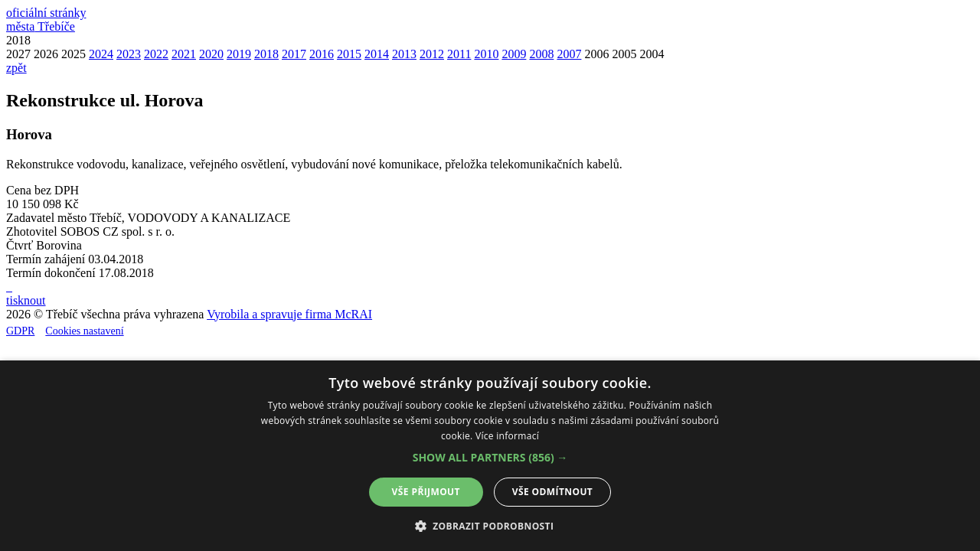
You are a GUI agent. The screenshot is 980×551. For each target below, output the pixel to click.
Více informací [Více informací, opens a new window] (507, 436)
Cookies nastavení (84, 331)
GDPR (20, 331)
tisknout (26, 300)
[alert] (490, 456)
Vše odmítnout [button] (552, 492)
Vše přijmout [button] (426, 492)
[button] (490, 457)
